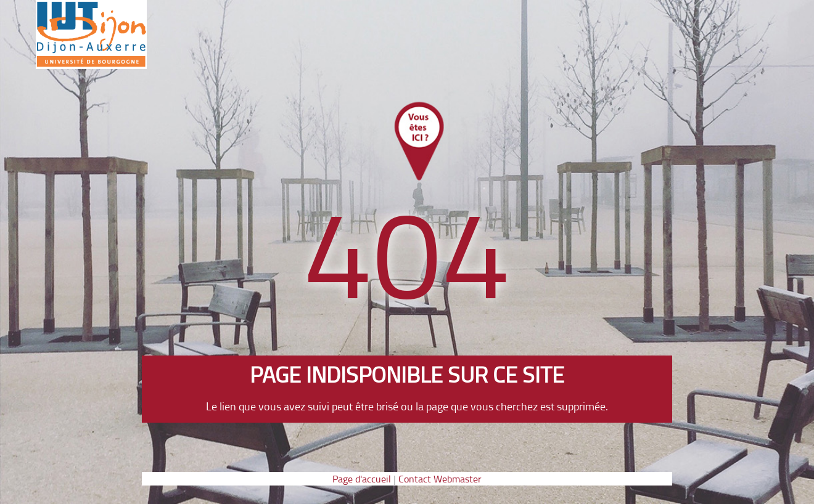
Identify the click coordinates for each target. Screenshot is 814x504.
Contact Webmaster (440, 479)
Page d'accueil (362, 479)
